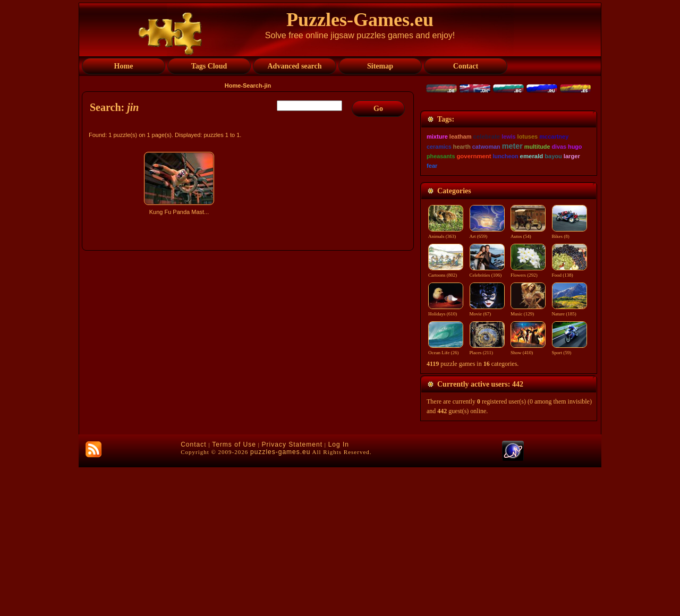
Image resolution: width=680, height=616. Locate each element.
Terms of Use (234, 593)
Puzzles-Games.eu (360, 20)
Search (253, 85)
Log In (339, 593)
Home (233, 85)
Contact (193, 593)
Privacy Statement (292, 593)
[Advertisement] (249, 312)
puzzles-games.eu (280, 601)
